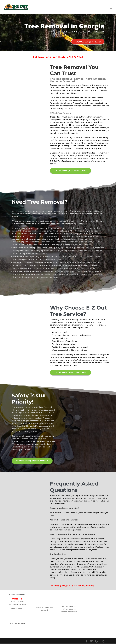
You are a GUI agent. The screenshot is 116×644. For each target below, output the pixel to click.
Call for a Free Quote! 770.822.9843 (71, 171)
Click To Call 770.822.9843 (89, 42)
